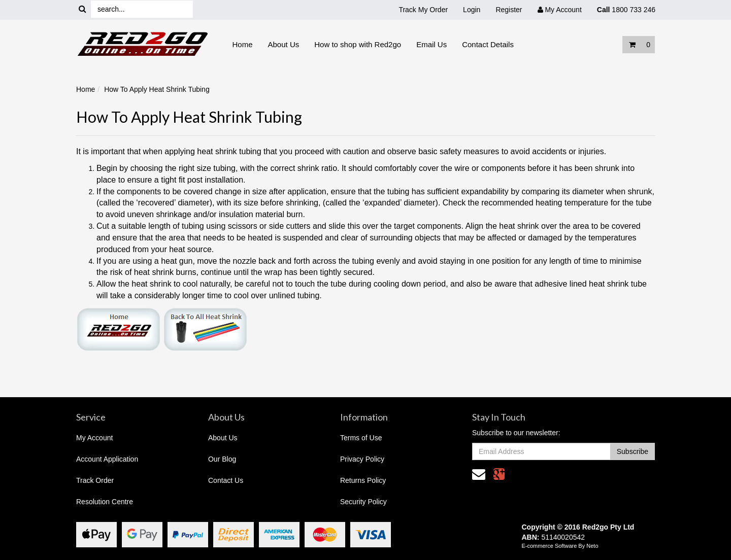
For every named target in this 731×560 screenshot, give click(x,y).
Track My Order (423, 10)
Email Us (431, 44)
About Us (284, 44)
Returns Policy (363, 480)
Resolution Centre (105, 502)
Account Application (107, 459)
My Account (94, 438)
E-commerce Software (550, 546)
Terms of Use (361, 438)
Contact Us (226, 480)
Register (509, 10)
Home (243, 44)
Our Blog (222, 459)
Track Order (95, 480)
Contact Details (488, 44)
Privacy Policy (362, 459)
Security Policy (363, 502)
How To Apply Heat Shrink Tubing (157, 89)
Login (472, 10)
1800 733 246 (626, 10)
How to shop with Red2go (358, 44)
